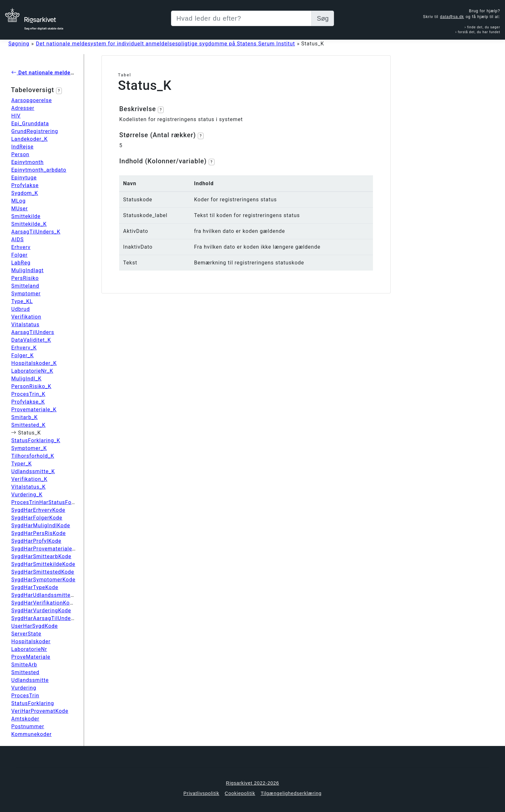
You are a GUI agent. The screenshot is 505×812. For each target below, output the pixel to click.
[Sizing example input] (241, 18)
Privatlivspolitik (201, 793)
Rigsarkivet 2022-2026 (253, 783)
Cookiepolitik (240, 793)
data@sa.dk (452, 17)
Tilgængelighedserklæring (291, 793)
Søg (323, 18)
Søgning (19, 44)
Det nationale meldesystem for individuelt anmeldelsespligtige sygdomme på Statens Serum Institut (166, 44)
